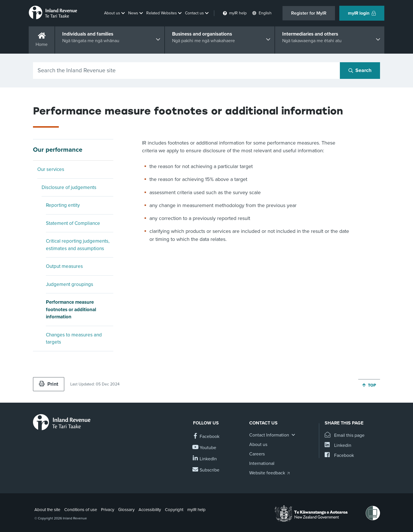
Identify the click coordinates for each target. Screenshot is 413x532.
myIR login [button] (362, 13)
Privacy (108, 510)
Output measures (64, 266)
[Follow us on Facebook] (206, 437)
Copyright (174, 510)
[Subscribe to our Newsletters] (206, 470)
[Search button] (360, 71)
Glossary (126, 510)
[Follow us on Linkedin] (205, 459)
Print (49, 384)
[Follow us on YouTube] (205, 448)
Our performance (58, 150)
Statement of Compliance (73, 223)
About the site (47, 510)
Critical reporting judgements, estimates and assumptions (78, 245)
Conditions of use (81, 510)
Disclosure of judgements (69, 187)
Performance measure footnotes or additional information (71, 309)
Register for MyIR (309, 13)
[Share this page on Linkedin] (338, 446)
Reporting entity (63, 205)
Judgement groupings (70, 284)
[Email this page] (345, 435)
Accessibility (150, 510)
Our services (51, 169)
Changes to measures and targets (74, 339)
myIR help (196, 510)
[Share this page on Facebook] (339, 456)
